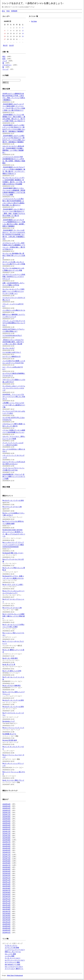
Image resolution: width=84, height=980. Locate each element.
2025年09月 (6, 817)
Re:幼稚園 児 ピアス (9, 734)
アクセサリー (7, 65)
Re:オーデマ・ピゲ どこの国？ (13, 585)
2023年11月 (6, 857)
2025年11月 (6, 815)
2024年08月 (6, 840)
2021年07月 (6, 911)
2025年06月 (6, 819)
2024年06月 (6, 844)
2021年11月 (6, 903)
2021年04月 (6, 918)
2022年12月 (6, 880)
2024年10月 (6, 836)
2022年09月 (6, 886)
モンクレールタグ (8, 348)
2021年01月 (6, 922)
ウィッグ (5, 69)
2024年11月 (6, 834)
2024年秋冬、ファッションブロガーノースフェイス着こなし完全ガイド (14, 397)
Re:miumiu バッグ (9, 721)
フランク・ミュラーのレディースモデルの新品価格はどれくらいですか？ (14, 323)
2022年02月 (6, 897)
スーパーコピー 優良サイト (14, 969)
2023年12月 (6, 855)
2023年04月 (6, 871)
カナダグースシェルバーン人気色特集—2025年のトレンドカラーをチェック (14, 277)
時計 (4, 57)
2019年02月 (6, 930)
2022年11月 (6, 882)
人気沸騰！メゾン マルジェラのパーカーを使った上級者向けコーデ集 (14, 405)
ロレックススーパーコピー (14, 967)
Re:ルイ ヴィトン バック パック (13, 728)
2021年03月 (6, 920)
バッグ (5, 61)
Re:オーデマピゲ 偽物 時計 (12, 686)
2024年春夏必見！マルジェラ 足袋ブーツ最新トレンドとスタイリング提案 (14, 476)
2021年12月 (6, 901)
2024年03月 (6, 848)
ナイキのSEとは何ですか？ (12, 352)
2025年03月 (6, 825)
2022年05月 (6, 895)
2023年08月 (6, 863)
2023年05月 (6, 869)
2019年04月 (6, 926)
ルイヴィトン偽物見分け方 (12, 356)
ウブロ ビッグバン (11, 945)
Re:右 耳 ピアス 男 (9, 664)
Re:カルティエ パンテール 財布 (13, 500)
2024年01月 (6, 852)
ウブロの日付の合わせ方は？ (12, 335)
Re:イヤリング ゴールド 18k (12, 507)
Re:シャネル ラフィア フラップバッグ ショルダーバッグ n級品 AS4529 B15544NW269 (13, 544)
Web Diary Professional (15, 975)
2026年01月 (6, 810)
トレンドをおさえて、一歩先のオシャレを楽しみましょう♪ (33, 3)
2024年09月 (6, 838)
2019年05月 (6, 924)
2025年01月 (6, 829)
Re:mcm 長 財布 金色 (10, 740)
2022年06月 (6, 892)
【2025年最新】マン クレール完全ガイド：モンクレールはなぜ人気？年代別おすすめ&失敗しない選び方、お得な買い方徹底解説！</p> (14, 235)
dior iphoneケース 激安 (13, 964)
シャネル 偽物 (10, 956)
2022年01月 (6, 899)
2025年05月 (6, 821)
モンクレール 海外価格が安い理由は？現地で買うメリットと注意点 (14, 255)
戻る (3, 11)
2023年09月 (6, 861)
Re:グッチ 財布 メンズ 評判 (12, 671)
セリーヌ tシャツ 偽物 (12, 962)
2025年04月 (6, 823)
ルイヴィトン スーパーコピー (15, 960)
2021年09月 (6, 907)
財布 (4, 59)
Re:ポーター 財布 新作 (10, 658)
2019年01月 (6, 933)
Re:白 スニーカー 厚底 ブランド (13, 780)
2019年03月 (6, 928)
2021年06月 (6, 914)
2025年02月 (6, 827)
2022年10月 (6, 884)
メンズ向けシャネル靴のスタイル (14, 310)
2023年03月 (6, 874)
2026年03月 (6, 806)
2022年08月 (6, 888)
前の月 (5, 45)
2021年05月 (6, 916)
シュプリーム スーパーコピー (15, 950)
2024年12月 (6, 832)
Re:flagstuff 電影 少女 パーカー (13, 553)
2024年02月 (6, 850)
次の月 (11, 45)
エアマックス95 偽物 (12, 948)
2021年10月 (6, 905)
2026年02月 (6, 808)
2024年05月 (6, 846)
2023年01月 (6, 878)
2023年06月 (6, 867)
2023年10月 (6, 859)
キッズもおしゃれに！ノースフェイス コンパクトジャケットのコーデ (14, 388)
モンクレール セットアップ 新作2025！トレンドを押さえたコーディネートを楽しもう (13, 291)
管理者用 (14, 11)
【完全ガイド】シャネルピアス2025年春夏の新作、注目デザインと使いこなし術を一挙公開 (13, 342)
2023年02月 (6, 876)
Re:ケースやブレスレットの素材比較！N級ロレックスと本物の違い (14, 616)
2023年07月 (6, 865)
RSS (8, 11)
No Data (34, 21)
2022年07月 (6, 890)
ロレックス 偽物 (10, 954)
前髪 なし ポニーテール (13, 952)
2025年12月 (6, 813)
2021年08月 (6, 909)
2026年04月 (6, 804)
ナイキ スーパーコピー (13, 958)
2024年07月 (6, 842)
